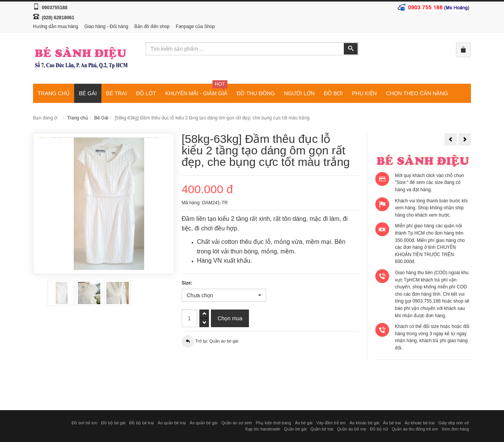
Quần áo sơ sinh (237, 423)
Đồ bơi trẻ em (84, 423)
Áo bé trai (392, 423)
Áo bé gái (304, 423)
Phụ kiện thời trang (274, 423)
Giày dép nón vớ (454, 423)
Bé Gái (101, 118)
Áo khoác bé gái (364, 423)
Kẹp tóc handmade (263, 429)
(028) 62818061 (58, 18)
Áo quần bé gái (204, 423)
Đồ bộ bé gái (113, 423)
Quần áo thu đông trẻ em (415, 429)
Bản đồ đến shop (152, 26)
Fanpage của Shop (196, 26)
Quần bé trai (322, 429)
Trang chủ (78, 118)
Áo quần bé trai (172, 423)
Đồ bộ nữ (379, 429)
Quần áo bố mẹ (351, 429)
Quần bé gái (295, 429)
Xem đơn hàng (455, 429)
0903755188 (55, 8)
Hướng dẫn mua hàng (56, 26)
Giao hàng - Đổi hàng (106, 26)
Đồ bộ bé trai (142, 423)
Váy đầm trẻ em (331, 423)
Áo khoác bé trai (419, 423)
